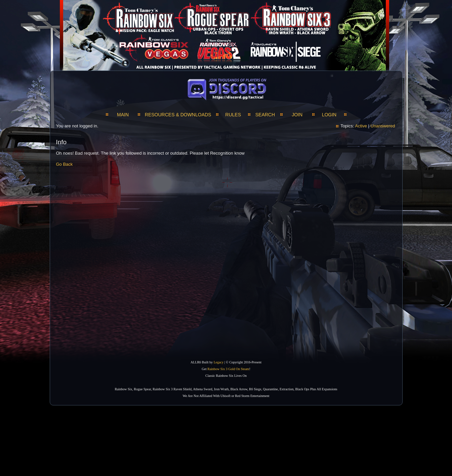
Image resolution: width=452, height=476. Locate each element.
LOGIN (329, 115)
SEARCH (265, 115)
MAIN (123, 115)
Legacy (219, 362)
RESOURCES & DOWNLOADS (178, 115)
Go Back (65, 164)
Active (361, 126)
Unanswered (383, 126)
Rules (233, 115)
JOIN (297, 115)
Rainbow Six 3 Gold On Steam (228, 369)
